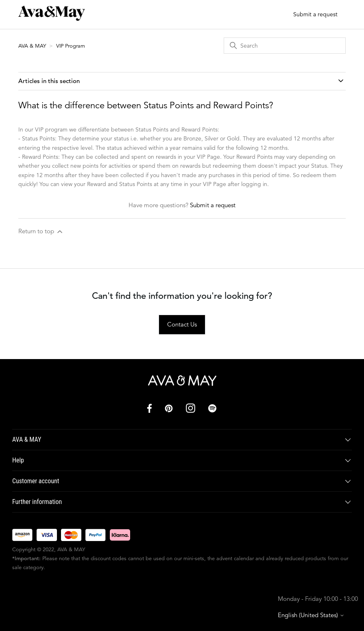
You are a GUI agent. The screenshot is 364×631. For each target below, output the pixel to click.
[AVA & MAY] (182, 381)
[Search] (285, 46)
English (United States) (311, 615)
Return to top (41, 231)
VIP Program (71, 46)
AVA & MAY (33, 46)
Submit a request (315, 14)
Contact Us (182, 324)
